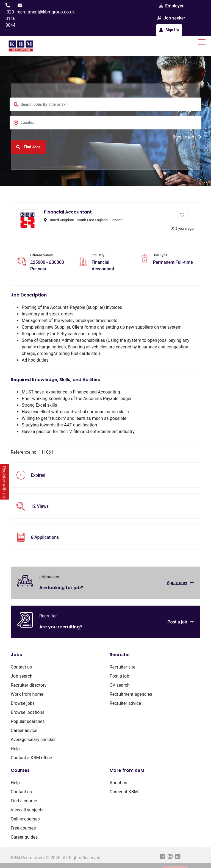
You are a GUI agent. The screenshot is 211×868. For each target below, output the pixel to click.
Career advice (24, 730)
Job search (22, 676)
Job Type (160, 255)
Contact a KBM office (31, 758)
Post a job (181, 622)
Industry (98, 255)
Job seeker (171, 18)
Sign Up (169, 30)
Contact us (21, 667)
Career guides (24, 837)
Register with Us (4, 482)
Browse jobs (187, 137)
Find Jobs (28, 147)
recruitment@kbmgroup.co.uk (46, 12)
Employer (171, 6)
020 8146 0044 (10, 19)
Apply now (180, 583)
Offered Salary (41, 255)
